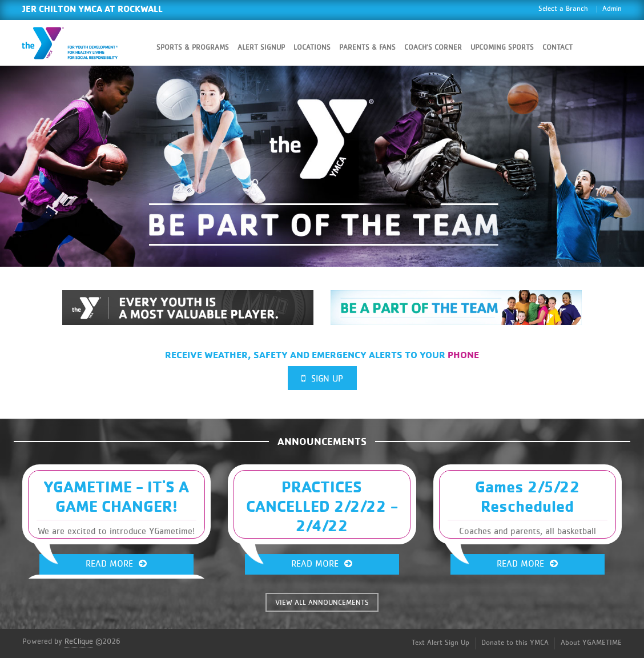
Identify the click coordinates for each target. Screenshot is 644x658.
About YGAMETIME (591, 643)
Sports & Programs (193, 48)
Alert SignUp (261, 48)
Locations (312, 48)
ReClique (79, 641)
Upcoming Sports (502, 48)
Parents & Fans (367, 48)
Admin (612, 9)
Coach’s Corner (433, 48)
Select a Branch (563, 9)
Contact (558, 48)
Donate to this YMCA (515, 643)
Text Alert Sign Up (440, 643)
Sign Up (322, 378)
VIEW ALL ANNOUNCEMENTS (322, 603)
